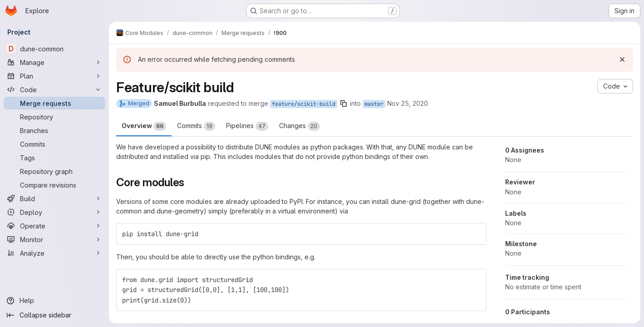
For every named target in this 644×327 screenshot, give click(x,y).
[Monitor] (54, 239)
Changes (300, 126)
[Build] (54, 198)
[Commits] (54, 144)
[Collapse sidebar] (54, 315)
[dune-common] (54, 49)
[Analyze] (54, 253)
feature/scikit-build (304, 104)
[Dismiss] (622, 59)
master (374, 104)
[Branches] (54, 130)
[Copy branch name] (344, 104)
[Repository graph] (54, 171)
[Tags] (54, 158)
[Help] (54, 301)
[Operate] (54, 226)
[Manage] (54, 62)
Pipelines (247, 126)
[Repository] (54, 117)
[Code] (54, 89)
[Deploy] (54, 212)
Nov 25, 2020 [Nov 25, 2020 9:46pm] (408, 103)
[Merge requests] (54, 103)
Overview (144, 126)
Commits (196, 126)
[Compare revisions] (54, 185)
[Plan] (54, 76)
